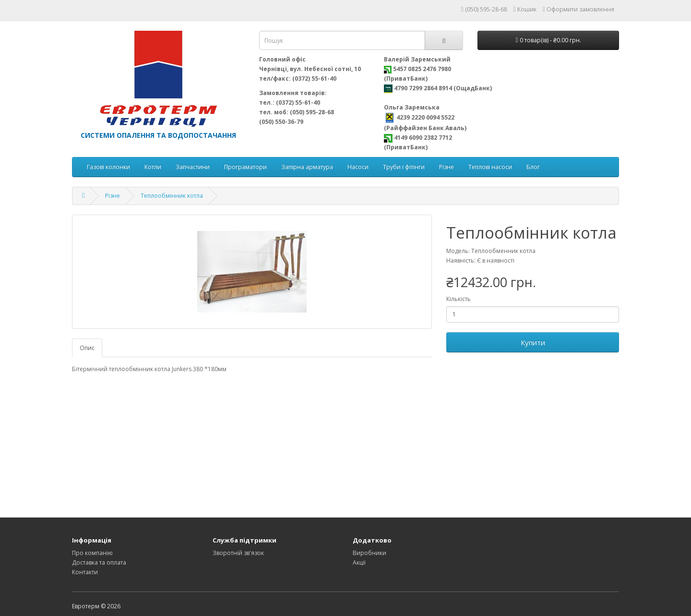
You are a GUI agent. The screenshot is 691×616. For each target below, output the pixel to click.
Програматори (245, 167)
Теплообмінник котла (172, 196)
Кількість (459, 299)
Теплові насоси (490, 167)
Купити (533, 342)
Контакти (85, 572)
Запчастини (193, 167)
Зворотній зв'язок (238, 553)
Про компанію (92, 553)
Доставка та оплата (99, 562)
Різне (447, 167)
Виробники (369, 553)
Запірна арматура (307, 167)
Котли (153, 167)
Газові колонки (108, 167)
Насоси (358, 167)
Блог (533, 167)
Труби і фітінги (404, 167)
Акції (359, 562)
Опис (87, 348)
